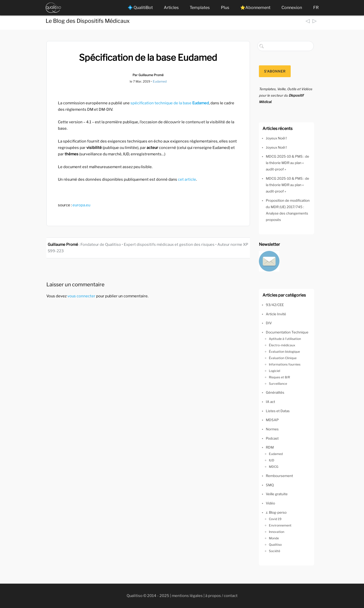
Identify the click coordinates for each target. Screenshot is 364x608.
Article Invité (276, 314)
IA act (270, 402)
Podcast (272, 438)
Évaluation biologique (284, 352)
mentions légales (187, 596)
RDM (270, 447)
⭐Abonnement (255, 8)
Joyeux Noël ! (276, 138)
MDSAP (272, 420)
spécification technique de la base (170, 103)
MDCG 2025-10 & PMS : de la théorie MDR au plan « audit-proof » (287, 163)
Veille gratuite (277, 494)
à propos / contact (221, 596)
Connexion (292, 8)
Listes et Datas (278, 411)
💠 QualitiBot (140, 8)
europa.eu (81, 205)
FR (316, 8)
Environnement (280, 525)
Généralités (275, 392)
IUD (272, 460)
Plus (225, 8)
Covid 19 (275, 519)
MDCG (274, 467)
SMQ (270, 485)
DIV (269, 323)
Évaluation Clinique (283, 358)
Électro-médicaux (282, 345)
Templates (200, 8)
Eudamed (160, 81)
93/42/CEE (275, 305)
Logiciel (275, 371)
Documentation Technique (287, 332)
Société (275, 551)
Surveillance (278, 384)
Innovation (277, 532)
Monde (274, 538)
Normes (272, 429)
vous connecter (81, 296)
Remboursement (279, 476)
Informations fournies (285, 364)
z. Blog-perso (276, 512)
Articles (171, 8)
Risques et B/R (279, 377)
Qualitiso (275, 545)
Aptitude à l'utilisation (285, 339)
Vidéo (270, 503)
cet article (187, 179)
